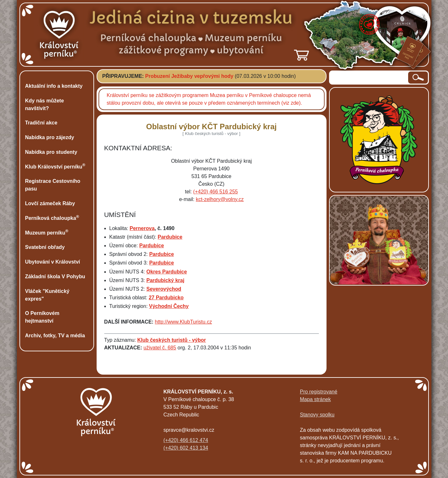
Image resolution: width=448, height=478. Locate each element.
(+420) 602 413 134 (186, 448)
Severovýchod (164, 289)
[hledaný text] (369, 78)
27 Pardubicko (166, 298)
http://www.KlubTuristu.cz (184, 322)
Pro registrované (319, 392)
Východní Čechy (169, 306)
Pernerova (142, 228)
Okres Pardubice (167, 272)
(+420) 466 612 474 (186, 440)
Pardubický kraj (165, 280)
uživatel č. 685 (160, 348)
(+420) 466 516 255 (216, 192)
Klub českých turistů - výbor (172, 340)
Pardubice (170, 237)
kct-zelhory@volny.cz (220, 199)
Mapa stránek (316, 399)
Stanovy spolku (317, 415)
